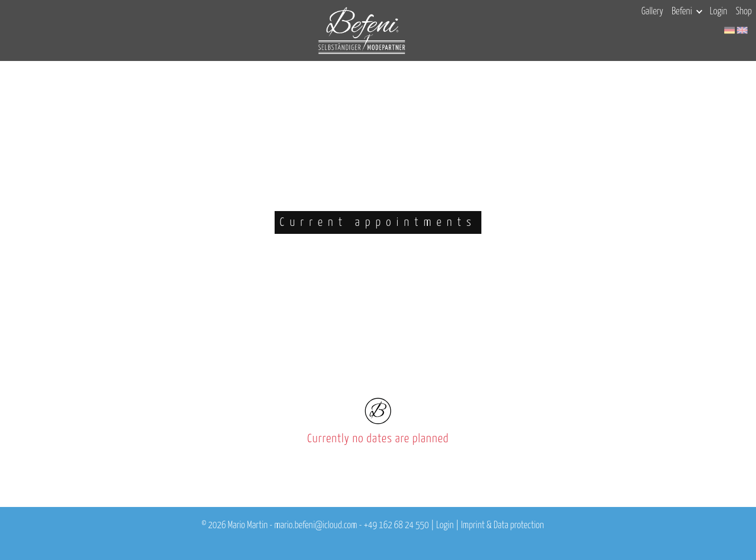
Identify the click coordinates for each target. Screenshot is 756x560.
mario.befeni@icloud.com (315, 526)
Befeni (687, 12)
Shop (744, 12)
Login (719, 12)
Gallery (652, 12)
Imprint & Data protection (502, 526)
